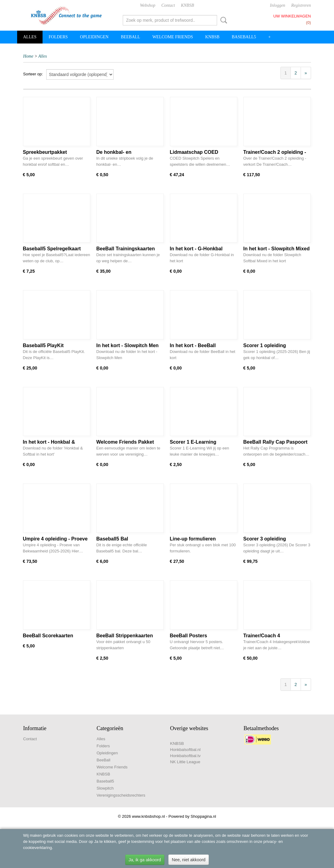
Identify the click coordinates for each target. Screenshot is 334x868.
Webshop (148, 5)
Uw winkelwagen (292, 16)
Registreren (301, 5)
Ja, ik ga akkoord (145, 860)
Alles (30, 37)
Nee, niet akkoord (189, 860)
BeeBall (131, 37)
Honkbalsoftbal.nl (186, 750)
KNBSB (188, 5)
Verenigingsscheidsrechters (121, 795)
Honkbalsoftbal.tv (186, 756)
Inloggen (278, 5)
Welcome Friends (173, 37)
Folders (58, 37)
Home (28, 56)
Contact (168, 5)
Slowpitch (105, 788)
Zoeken (223, 20)
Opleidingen (94, 37)
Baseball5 (244, 37)
